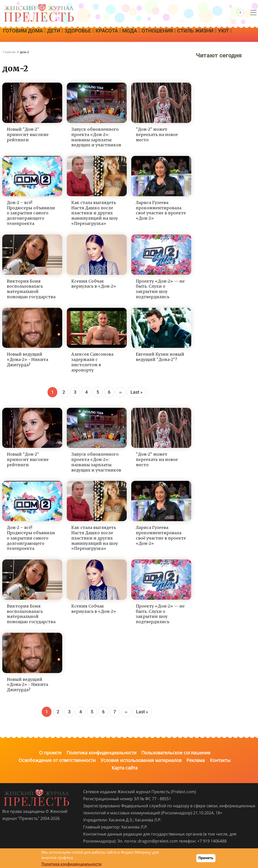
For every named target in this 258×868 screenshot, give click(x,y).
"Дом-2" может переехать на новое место (157, 135)
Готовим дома (27, 35)
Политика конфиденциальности (101, 753)
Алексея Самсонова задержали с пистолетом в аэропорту (92, 362)
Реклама (196, 760)
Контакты (220, 760)
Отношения (193, 35)
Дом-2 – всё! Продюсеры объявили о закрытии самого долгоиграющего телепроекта (31, 213)
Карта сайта (125, 768)
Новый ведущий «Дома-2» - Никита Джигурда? (27, 359)
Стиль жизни (26, 49)
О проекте (50, 753)
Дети (64, 35)
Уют (60, 49)
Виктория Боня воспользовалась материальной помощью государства (31, 289)
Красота (130, 35)
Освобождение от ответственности (57, 760)
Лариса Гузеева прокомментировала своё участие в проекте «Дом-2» (161, 210)
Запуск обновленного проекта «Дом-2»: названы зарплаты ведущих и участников (96, 137)
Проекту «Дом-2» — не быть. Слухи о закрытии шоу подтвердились (160, 289)
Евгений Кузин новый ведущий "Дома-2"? (160, 357)
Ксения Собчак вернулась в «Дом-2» (94, 284)
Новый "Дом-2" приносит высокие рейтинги (28, 135)
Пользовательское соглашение (176, 753)
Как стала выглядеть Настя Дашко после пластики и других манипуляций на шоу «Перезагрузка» (95, 213)
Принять (206, 858)
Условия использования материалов (141, 760)
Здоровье (95, 35)
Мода (159, 35)
